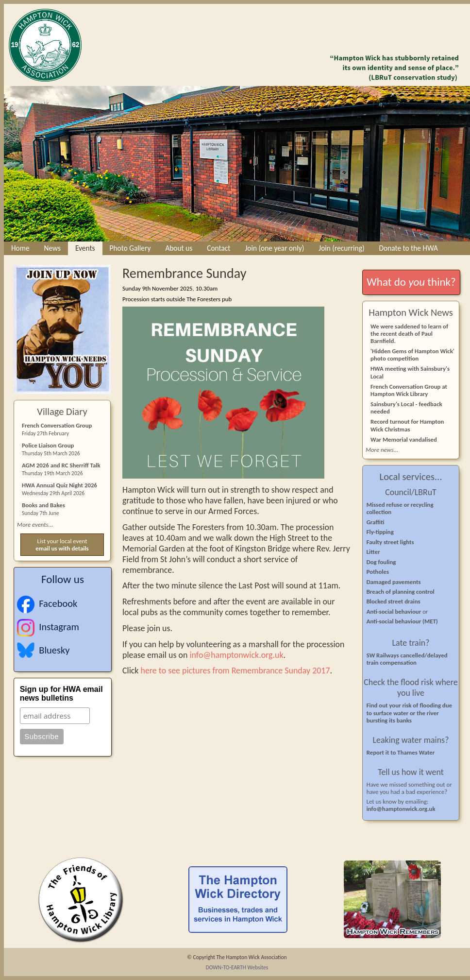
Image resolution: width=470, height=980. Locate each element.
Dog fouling (381, 562)
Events (85, 248)
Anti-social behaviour (394, 611)
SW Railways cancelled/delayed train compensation (407, 659)
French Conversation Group (57, 425)
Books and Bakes (43, 505)
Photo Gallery (130, 248)
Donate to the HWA (409, 248)
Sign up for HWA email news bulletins (61, 694)
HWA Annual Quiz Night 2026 (59, 485)
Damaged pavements (394, 582)
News (52, 248)
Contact (218, 248)
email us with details (62, 548)
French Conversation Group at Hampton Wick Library (409, 390)
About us (179, 248)
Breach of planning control (401, 592)
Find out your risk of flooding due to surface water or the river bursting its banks (409, 713)
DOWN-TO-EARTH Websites (237, 967)
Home (20, 248)
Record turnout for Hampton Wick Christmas (407, 425)
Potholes (378, 572)
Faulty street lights (390, 542)
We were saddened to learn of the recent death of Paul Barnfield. (409, 334)
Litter (373, 552)
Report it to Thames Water (401, 752)
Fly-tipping (380, 532)
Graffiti (376, 522)
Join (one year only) (274, 248)
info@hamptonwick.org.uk (236, 655)
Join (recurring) (341, 248)
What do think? (411, 282)
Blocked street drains (394, 601)
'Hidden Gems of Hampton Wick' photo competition (412, 355)
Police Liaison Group (48, 445)
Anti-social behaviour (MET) (402, 621)
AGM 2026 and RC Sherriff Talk (61, 465)
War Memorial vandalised (404, 439)
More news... (382, 450)
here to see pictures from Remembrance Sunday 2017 (235, 671)
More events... (35, 524)
